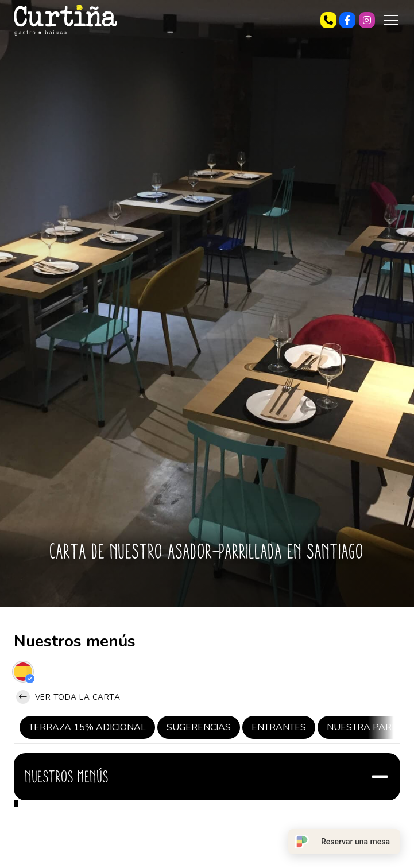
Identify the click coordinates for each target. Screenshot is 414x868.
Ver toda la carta (68, 697)
